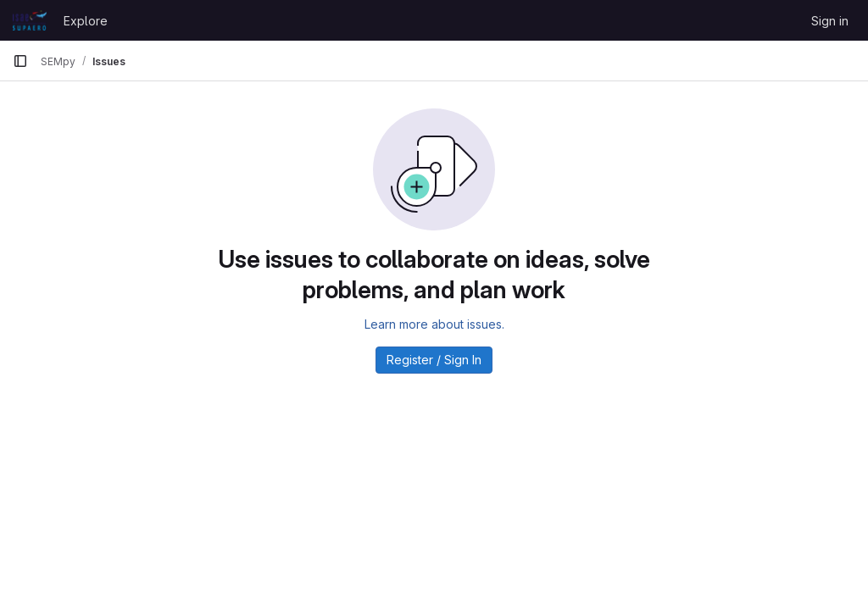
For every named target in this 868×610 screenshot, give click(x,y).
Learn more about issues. (434, 324)
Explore (86, 21)
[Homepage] (30, 20)
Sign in (830, 21)
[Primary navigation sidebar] (20, 61)
